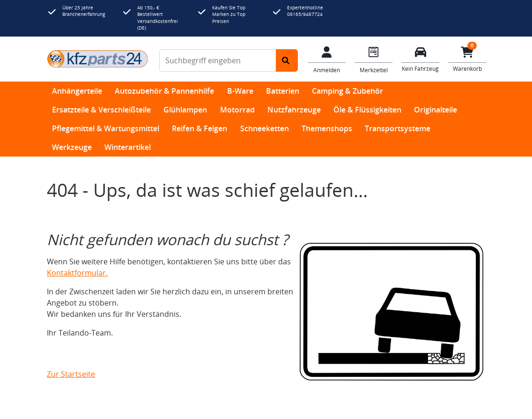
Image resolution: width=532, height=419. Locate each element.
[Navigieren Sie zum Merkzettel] (374, 59)
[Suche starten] (287, 60)
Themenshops (327, 128)
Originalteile (436, 110)
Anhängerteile (77, 91)
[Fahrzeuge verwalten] (421, 58)
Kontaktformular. (77, 273)
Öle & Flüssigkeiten (367, 110)
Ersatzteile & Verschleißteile (101, 110)
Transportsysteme (398, 128)
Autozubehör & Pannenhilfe (164, 91)
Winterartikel (128, 147)
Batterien (283, 91)
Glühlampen (185, 110)
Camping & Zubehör (347, 91)
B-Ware (240, 91)
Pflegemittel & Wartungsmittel (106, 128)
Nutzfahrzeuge (294, 110)
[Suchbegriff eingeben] (218, 60)
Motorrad (237, 110)
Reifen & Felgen (199, 128)
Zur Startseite (71, 374)
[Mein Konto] (327, 59)
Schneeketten (265, 128)
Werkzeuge (72, 147)
